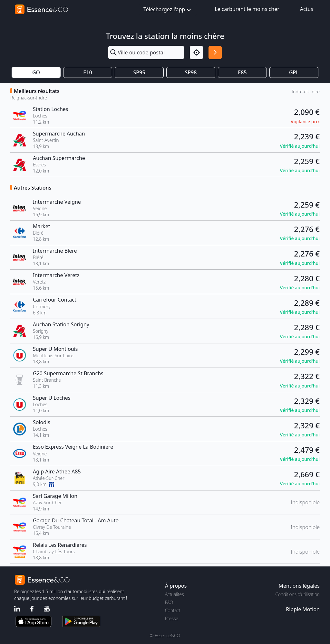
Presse (172, 618)
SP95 (139, 72)
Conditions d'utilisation (297, 594)
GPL (294, 72)
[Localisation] (196, 52)
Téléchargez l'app (168, 10)
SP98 (191, 72)
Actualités (175, 594)
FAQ (169, 602)
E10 (87, 72)
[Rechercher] (215, 52)
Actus (307, 9)
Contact (173, 610)
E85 (242, 72)
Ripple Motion (303, 609)
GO (36, 72)
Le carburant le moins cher (247, 9)
